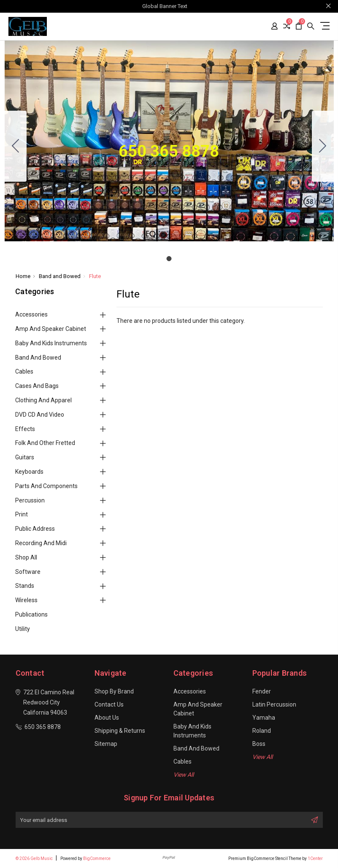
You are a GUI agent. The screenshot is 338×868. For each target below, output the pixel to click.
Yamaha (264, 718)
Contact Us (109, 704)
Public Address (35, 529)
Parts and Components (46, 486)
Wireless (26, 600)
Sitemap (106, 744)
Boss (259, 744)
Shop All (26, 557)
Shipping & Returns (120, 731)
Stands (25, 586)
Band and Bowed (38, 358)
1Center (315, 858)
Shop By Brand (114, 691)
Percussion (30, 500)
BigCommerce (97, 858)
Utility (23, 629)
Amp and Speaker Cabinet (51, 329)
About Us (107, 718)
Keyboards (29, 472)
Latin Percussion (274, 704)
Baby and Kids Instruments (51, 343)
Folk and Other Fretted (45, 443)
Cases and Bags (37, 386)
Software (28, 572)
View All (184, 775)
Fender (262, 691)
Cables (24, 371)
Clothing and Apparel (43, 400)
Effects (25, 429)
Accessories (31, 314)
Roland (262, 731)
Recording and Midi (41, 543)
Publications (31, 614)
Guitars (25, 457)
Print (22, 514)
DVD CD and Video (40, 415)
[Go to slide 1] (16, 146)
